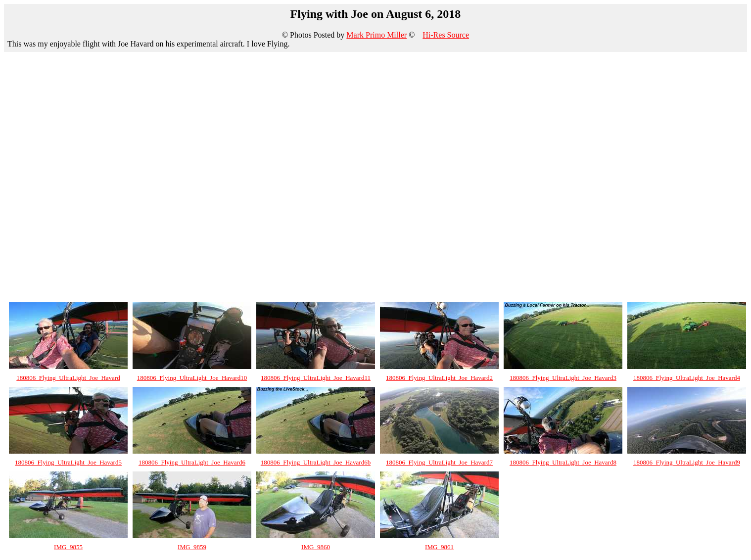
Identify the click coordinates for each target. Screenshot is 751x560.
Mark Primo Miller (376, 35)
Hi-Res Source (446, 35)
